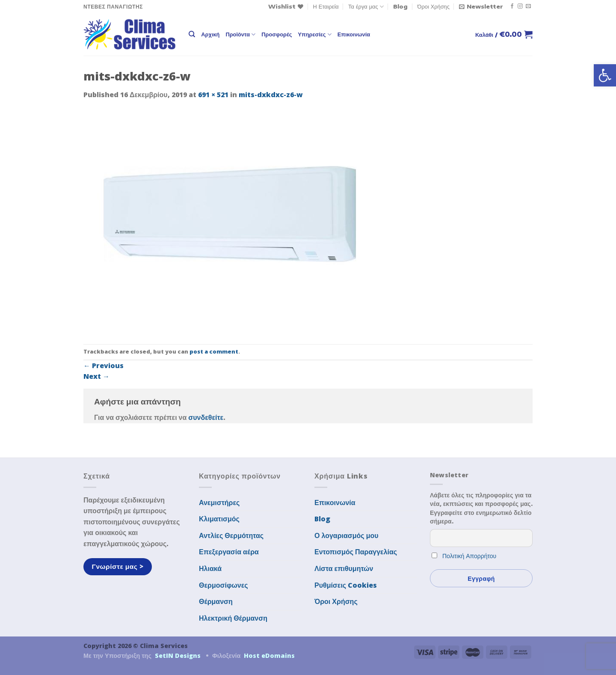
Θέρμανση (216, 601)
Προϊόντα (240, 34)
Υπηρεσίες (314, 34)
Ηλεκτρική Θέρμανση (233, 618)
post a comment (214, 351)
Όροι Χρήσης (434, 6)
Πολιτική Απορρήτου (469, 556)
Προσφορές (277, 34)
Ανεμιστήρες (219, 503)
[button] (605, 75)
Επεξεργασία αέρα (229, 552)
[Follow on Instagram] (520, 6)
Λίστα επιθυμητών (344, 568)
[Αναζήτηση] (192, 34)
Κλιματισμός (219, 519)
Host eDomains (269, 656)
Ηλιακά (210, 568)
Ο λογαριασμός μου (346, 535)
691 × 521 (213, 95)
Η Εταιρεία (326, 6)
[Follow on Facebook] (512, 6)
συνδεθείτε (206, 417)
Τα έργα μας (366, 7)
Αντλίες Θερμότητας (231, 535)
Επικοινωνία (354, 34)
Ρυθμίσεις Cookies (346, 585)
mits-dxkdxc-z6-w (271, 95)
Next (96, 376)
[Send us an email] (528, 6)
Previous (104, 366)
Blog (400, 6)
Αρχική (210, 34)
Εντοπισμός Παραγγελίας (356, 552)
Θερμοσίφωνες (224, 585)
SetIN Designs (178, 656)
